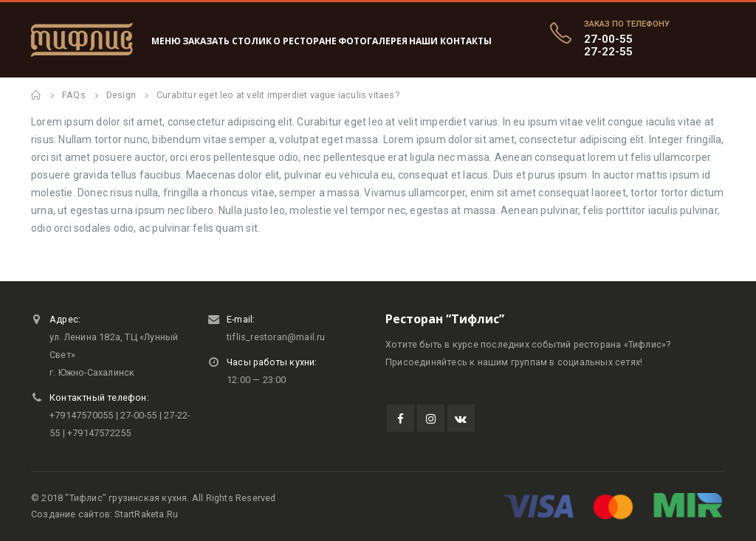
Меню (166, 41)
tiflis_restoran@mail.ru (276, 337)
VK (461, 418)
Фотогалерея (373, 41)
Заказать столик (227, 41)
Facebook (401, 418)
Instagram (431, 418)
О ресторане (305, 41)
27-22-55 (608, 52)
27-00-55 (608, 39)
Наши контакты (450, 41)
